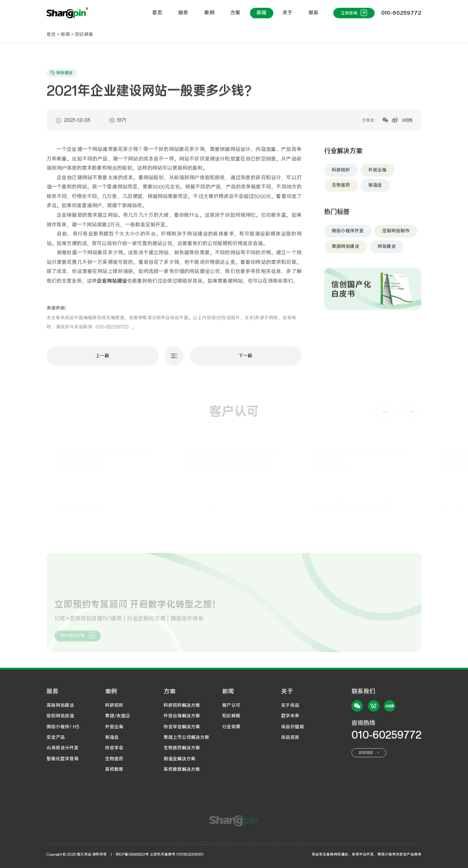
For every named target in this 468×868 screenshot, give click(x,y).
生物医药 (341, 189)
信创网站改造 (60, 716)
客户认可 (231, 705)
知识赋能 (84, 35)
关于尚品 (290, 705)
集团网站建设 (346, 249)
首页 (157, 13)
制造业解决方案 (180, 759)
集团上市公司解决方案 (186, 737)
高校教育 (114, 769)
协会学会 (114, 748)
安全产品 (56, 737)
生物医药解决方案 (182, 748)
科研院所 (341, 173)
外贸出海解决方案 (182, 716)
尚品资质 (290, 737)
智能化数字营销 (63, 759)
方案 (235, 13)
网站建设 (387, 249)
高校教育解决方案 (182, 769)
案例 (209, 13)
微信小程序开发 (348, 234)
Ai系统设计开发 (63, 748)
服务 (183, 13)
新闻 (261, 13)
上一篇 (102, 359)
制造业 (375, 189)
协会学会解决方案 (182, 727)
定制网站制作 (396, 234)
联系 (314, 13)
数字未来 (290, 716)
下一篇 (245, 359)
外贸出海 (378, 173)
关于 (287, 13)
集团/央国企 (118, 716)
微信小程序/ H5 (63, 727)
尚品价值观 (292, 727)
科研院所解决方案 (182, 705)
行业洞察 (231, 727)
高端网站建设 (60, 705)
